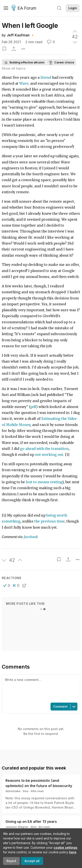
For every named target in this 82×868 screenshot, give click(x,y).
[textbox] (40, 688)
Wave (24, 83)
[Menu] (6, 8)
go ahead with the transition (44, 449)
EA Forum (25, 8)
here (73, 852)
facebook (31, 537)
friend (46, 78)
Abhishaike (13, 791)
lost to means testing (44, 482)
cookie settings (65, 847)
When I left (30, 25)
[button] (7, 585)
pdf (33, 407)
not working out (49, 455)
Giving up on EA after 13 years (31, 821)
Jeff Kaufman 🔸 (21, 35)
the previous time (50, 521)
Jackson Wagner (17, 827)
